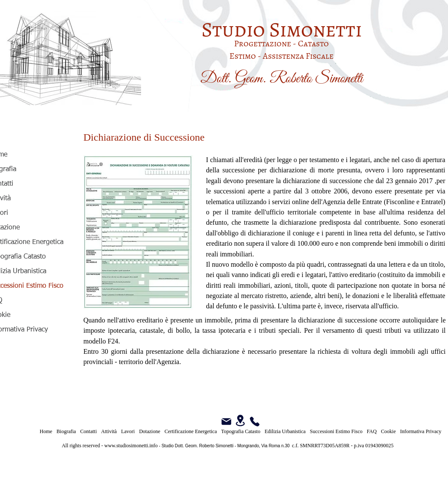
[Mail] (226, 422)
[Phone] (255, 422)
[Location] (241, 420)
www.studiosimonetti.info (131, 446)
